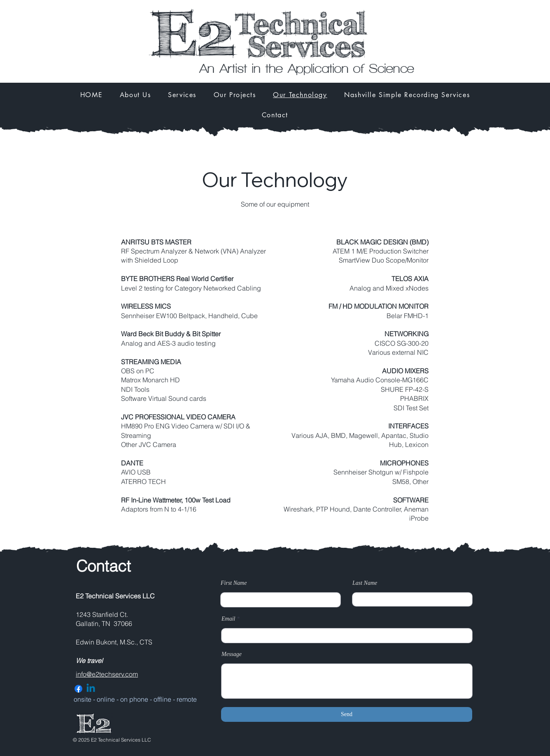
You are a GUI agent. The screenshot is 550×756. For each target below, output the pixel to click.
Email (228, 619)
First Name (234, 583)
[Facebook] (78, 689)
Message (232, 654)
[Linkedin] (91, 689)
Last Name (365, 583)
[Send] (347, 714)
